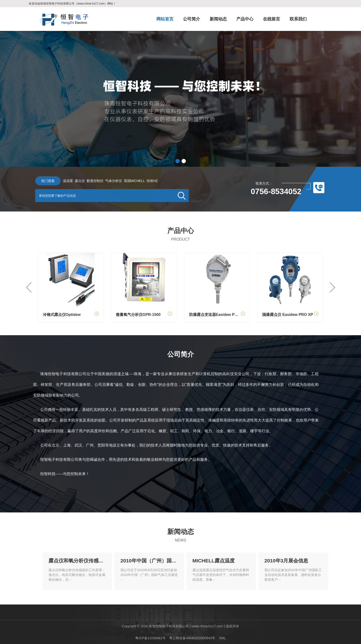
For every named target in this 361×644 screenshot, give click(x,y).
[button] (178, 161)
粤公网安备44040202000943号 (192, 638)
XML (222, 638)
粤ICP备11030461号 (150, 638)
